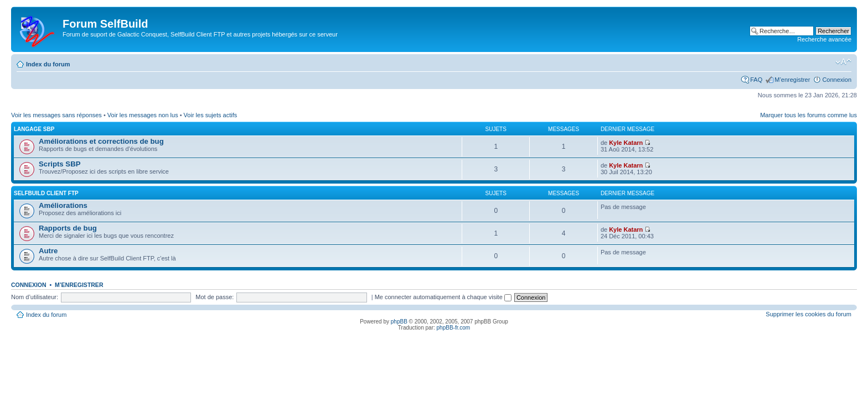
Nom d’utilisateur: (35, 297)
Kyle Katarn (626, 143)
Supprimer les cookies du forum (808, 314)
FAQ (756, 80)
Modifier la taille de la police (843, 62)
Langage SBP (34, 129)
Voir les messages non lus (143, 115)
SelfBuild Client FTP (46, 193)
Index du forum (48, 64)
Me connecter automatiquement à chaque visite (443, 297)
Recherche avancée (824, 39)
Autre (48, 251)
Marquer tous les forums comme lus (808, 115)
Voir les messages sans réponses (56, 115)
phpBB (399, 322)
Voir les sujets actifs (211, 115)
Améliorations (63, 205)
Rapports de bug (68, 228)
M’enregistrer (792, 80)
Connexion (837, 80)
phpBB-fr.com (454, 328)
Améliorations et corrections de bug (101, 141)
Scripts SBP (60, 164)
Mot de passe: (215, 297)
